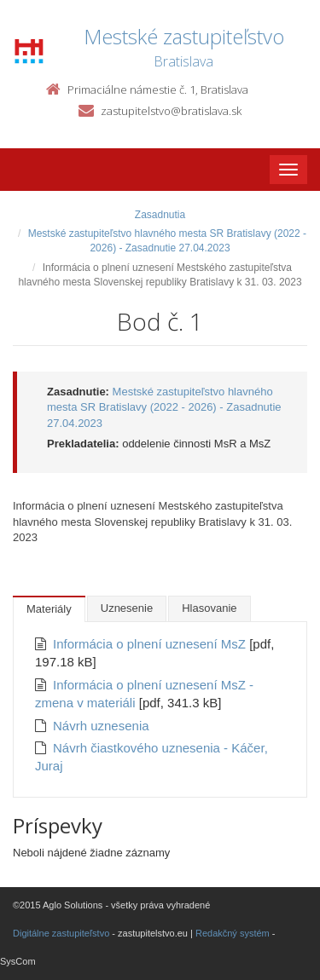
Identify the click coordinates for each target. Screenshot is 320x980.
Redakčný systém (233, 933)
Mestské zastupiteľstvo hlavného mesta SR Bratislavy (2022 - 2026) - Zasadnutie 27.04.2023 (164, 407)
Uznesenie (127, 608)
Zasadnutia (160, 215)
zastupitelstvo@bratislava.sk (171, 111)
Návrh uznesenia (101, 726)
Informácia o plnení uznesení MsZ (151, 644)
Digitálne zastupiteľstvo (61, 933)
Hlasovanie (209, 608)
